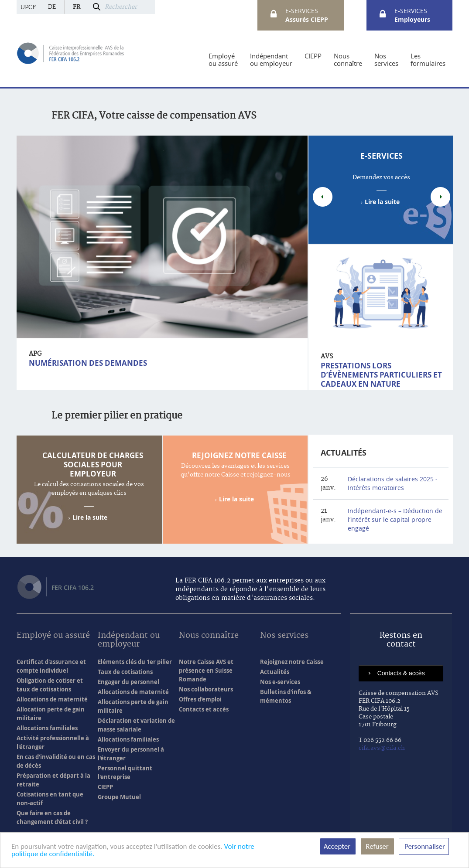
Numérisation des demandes (88, 363)
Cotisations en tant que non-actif (50, 799)
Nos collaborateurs (206, 689)
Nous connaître (209, 636)
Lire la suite (382, 202)
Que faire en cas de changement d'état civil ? (52, 817)
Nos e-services (280, 682)
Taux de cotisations (125, 672)
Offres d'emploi (200, 699)
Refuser (377, 846)
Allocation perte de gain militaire (51, 714)
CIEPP (105, 787)
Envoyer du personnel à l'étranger (131, 754)
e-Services (382, 156)
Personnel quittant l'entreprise (125, 773)
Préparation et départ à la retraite (53, 780)
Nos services (284, 636)
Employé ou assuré (53, 636)
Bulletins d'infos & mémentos (286, 696)
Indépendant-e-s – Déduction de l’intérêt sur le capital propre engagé (395, 519)
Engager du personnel (128, 682)
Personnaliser (424, 846)
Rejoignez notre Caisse (239, 455)
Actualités (344, 453)
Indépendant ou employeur (129, 640)
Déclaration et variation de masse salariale (136, 725)
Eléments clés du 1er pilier (135, 662)
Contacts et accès (204, 709)
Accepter (338, 846)
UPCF (28, 7)
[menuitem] (223, 60)
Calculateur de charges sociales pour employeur (93, 465)
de (52, 7)
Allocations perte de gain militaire (133, 706)
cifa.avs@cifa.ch (382, 748)
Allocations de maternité (52, 699)
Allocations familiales (47, 728)
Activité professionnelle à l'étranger (53, 742)
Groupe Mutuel (119, 797)
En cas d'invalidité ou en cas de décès (56, 761)
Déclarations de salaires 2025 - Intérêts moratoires (393, 483)
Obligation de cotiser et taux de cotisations (50, 685)
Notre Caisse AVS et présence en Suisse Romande (206, 671)
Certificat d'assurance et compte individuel (51, 666)
